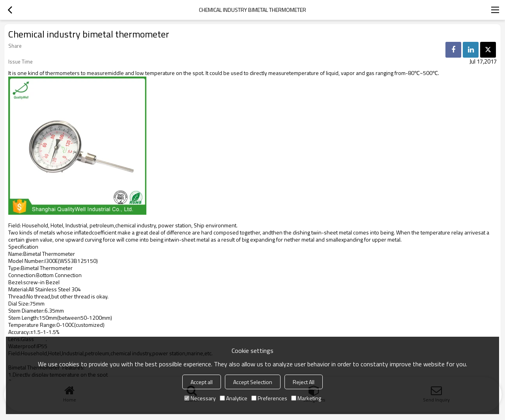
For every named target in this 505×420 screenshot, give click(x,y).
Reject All (304, 382)
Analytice (234, 398)
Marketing (306, 398)
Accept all (202, 382)
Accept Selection (253, 382)
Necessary (200, 398)
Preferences (269, 398)
